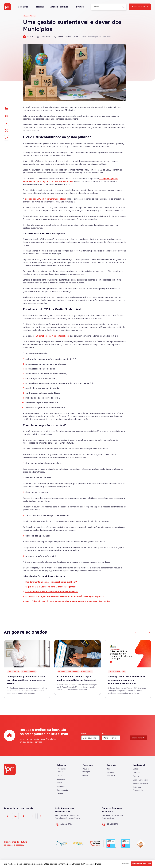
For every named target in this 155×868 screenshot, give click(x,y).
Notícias (40, 7)
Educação (61, 779)
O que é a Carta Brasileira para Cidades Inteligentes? (51, 587)
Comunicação (62, 790)
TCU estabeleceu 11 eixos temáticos (52, 336)
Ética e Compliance (141, 780)
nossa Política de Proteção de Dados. (84, 864)
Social (59, 783)
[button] (149, 632)
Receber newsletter (139, 738)
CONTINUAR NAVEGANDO (138, 864)
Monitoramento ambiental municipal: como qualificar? (51, 582)
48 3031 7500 (66, 824)
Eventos (80, 7)
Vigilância (61, 786)
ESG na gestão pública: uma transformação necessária (52, 592)
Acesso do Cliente (140, 784)
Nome (84, 733)
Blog (108, 769)
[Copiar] (6, 138)
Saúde (60, 775)
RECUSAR (116, 864)
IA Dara (85, 775)
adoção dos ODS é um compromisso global (45, 199)
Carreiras (137, 773)
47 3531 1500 (112, 824)
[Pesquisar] (123, 7)
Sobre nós (137, 769)
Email (105, 733)
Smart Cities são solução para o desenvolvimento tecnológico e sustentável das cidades (68, 601)
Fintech (60, 794)
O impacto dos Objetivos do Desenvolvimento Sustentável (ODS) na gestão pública (65, 596)
